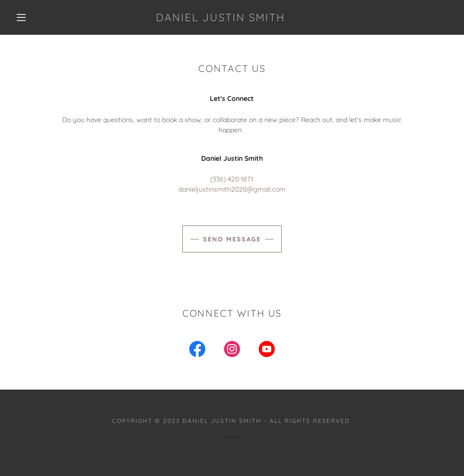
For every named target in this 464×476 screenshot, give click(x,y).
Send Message (232, 239)
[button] (22, 17)
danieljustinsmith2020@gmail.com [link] (232, 189)
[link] (220, 19)
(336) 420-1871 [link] (232, 179)
